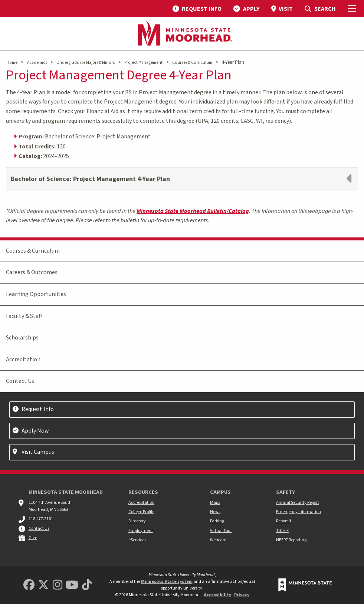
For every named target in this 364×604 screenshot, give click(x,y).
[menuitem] (197, 9)
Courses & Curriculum (192, 63)
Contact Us (20, 381)
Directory (137, 521)
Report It (284, 521)
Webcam (218, 540)
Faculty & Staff (24, 316)
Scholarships (22, 338)
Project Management (143, 63)
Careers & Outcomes (32, 272)
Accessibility (217, 595)
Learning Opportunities (36, 294)
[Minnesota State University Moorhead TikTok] (87, 585)
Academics (37, 63)
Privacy (242, 595)
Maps (215, 503)
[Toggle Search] (320, 9)
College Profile (141, 512)
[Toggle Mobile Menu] (353, 9)
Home (12, 63)
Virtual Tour (221, 531)
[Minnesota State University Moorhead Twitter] (43, 585)
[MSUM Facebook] (29, 585)
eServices (137, 540)
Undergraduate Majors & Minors (86, 63)
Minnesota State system (167, 582)
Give (33, 538)
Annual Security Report (298, 503)
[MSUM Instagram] (58, 585)
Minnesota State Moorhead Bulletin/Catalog (193, 211)
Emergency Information (299, 512)
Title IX (282, 531)
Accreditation (23, 360)
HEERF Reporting (291, 540)
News (215, 512)
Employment (141, 531)
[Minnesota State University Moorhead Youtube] (72, 585)
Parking (217, 521)
